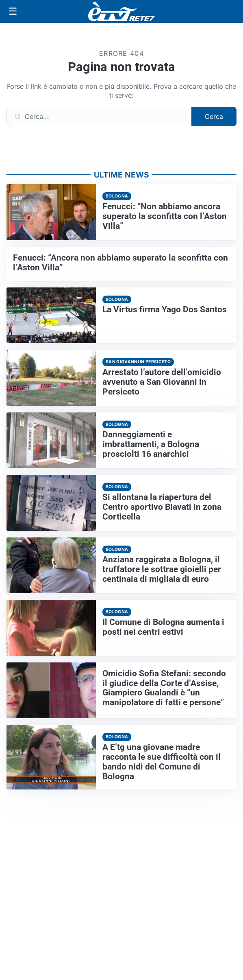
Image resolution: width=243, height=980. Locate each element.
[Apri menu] (13, 11)
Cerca (214, 116)
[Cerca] (99, 116)
